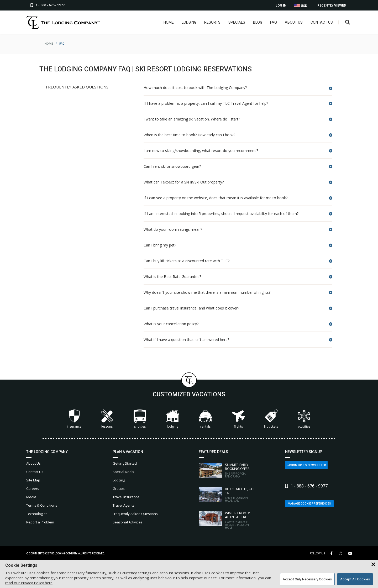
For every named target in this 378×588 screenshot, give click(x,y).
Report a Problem (40, 522)
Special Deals (123, 472)
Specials (237, 22)
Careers (33, 489)
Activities (304, 419)
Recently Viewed (332, 6)
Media (31, 497)
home (49, 44)
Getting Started (125, 463)
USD (300, 6)
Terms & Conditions (42, 505)
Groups (119, 489)
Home (168, 22)
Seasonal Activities (128, 522)
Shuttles (140, 419)
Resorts (212, 22)
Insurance (74, 419)
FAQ (273, 22)
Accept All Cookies (355, 579)
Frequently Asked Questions (135, 514)
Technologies (37, 514)
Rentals (206, 419)
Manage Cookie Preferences (309, 504)
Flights (238, 419)
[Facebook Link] (331, 553)
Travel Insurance (126, 497)
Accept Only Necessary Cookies (307, 579)
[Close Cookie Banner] (373, 565)
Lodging (189, 22)
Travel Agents (124, 505)
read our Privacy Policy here (29, 583)
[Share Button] (350, 553)
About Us (293, 22)
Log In (281, 6)
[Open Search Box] (347, 22)
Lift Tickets (271, 419)
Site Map (33, 480)
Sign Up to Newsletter (306, 465)
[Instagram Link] (340, 553)
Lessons (107, 419)
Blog (257, 22)
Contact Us (321, 22)
